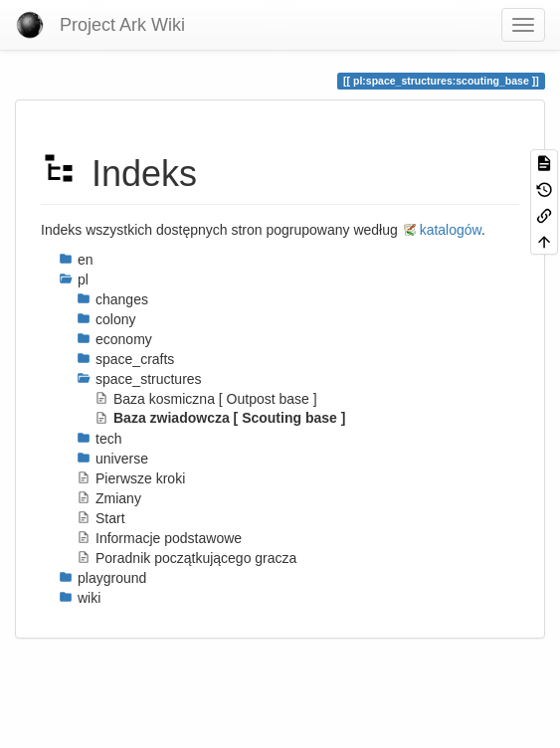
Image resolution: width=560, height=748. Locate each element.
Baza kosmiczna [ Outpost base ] (206, 399)
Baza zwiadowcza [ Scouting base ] (220, 418)
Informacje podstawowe (159, 538)
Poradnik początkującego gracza (187, 558)
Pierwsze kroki (131, 478)
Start (101, 518)
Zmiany (109, 498)
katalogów (451, 230)
